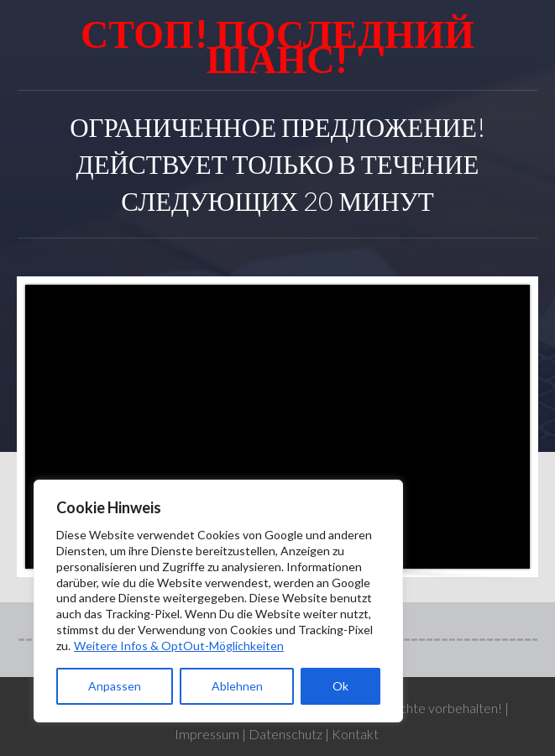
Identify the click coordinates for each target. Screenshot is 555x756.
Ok (340, 686)
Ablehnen (237, 686)
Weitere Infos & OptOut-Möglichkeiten (179, 646)
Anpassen (115, 686)
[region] (218, 601)
